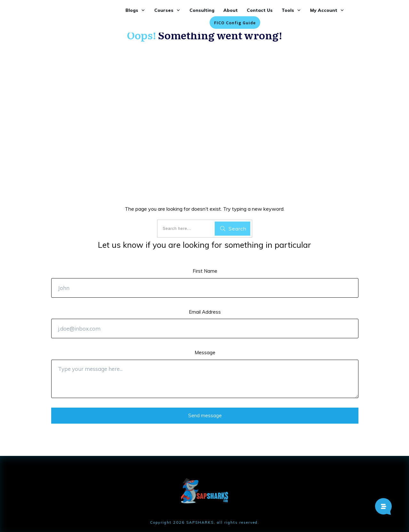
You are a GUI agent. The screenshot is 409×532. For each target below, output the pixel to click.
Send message (205, 415)
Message (205, 352)
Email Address (205, 312)
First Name (205, 271)
